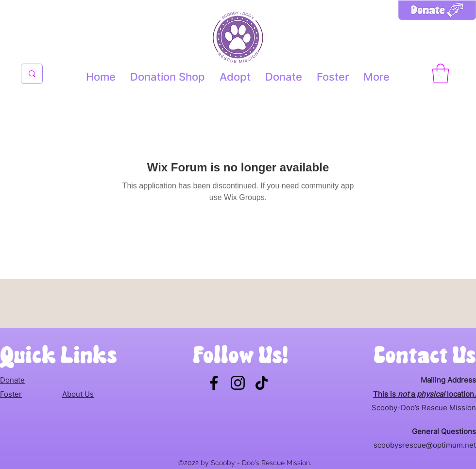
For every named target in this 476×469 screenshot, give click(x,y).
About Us (78, 394)
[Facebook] (214, 383)
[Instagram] (238, 383)
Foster (11, 394)
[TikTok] (262, 383)
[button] (441, 73)
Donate (12, 380)
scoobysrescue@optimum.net (425, 445)
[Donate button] (437, 20)
